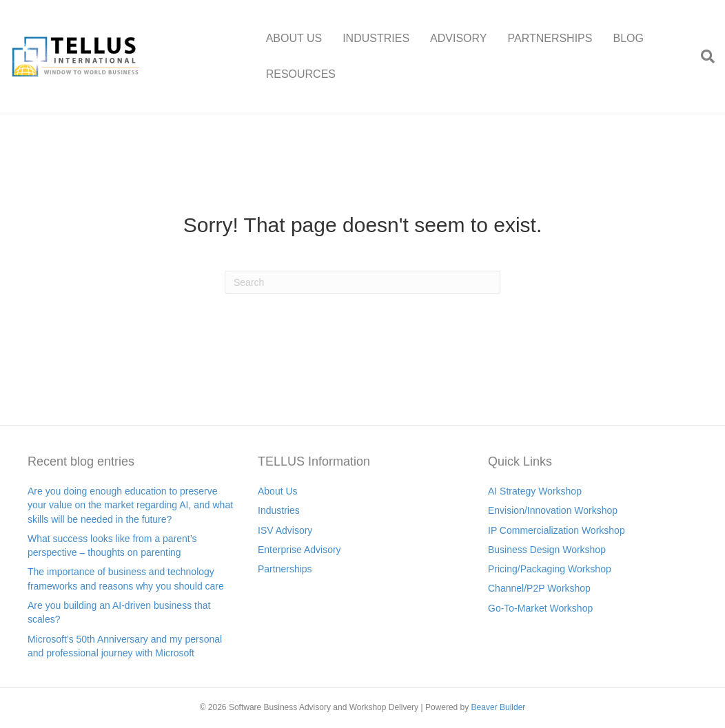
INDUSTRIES (376, 38)
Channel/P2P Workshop (539, 588)
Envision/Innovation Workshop (553, 510)
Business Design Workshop (547, 550)
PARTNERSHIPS (550, 38)
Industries (279, 510)
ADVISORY (458, 38)
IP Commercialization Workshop (556, 530)
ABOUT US (294, 38)
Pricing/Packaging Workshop (550, 569)
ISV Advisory (285, 530)
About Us (278, 491)
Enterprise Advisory (299, 550)
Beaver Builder (499, 707)
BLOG (628, 38)
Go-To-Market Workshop (540, 608)
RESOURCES (301, 74)
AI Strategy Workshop (535, 491)
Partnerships (285, 569)
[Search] (703, 56)
